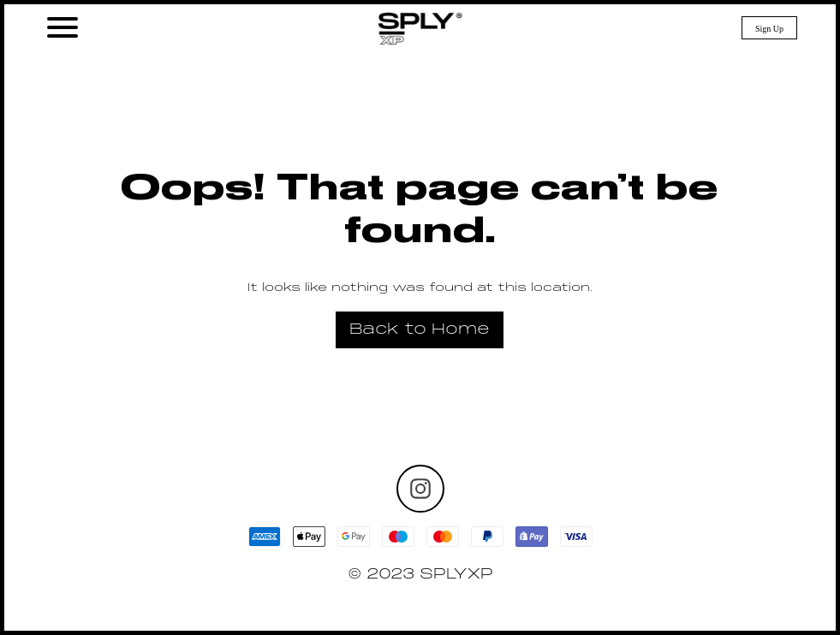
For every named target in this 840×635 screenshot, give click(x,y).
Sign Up (769, 29)
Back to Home (420, 330)
